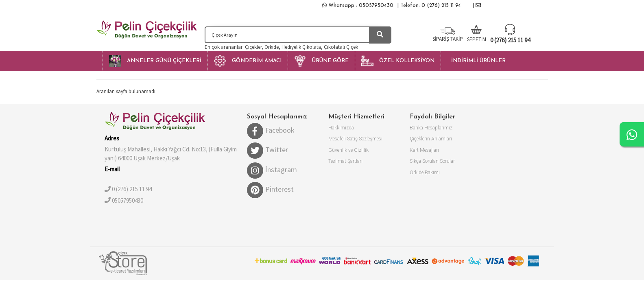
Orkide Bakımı (425, 173)
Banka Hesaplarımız (431, 128)
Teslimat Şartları (345, 161)
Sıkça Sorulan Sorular (432, 161)
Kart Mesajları (424, 150)
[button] (155, 61)
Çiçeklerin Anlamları (431, 139)
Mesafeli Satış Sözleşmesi (355, 139)
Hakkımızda (341, 128)
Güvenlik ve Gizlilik (348, 150)
